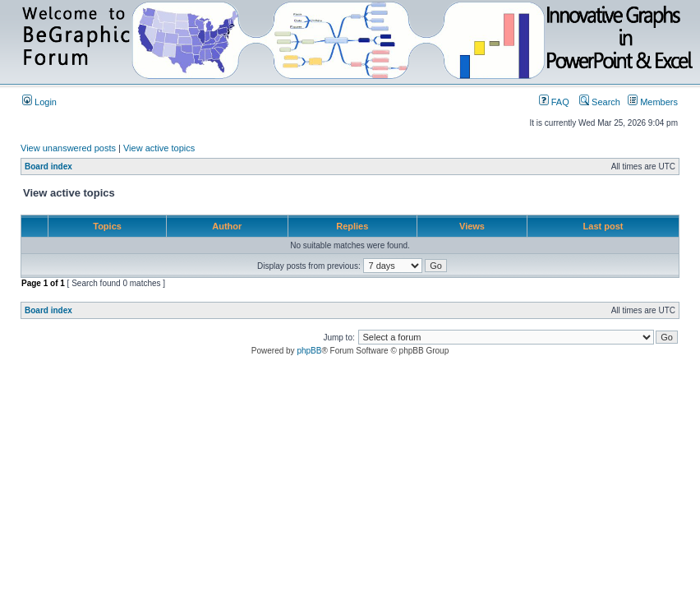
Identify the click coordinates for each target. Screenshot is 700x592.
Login (39, 102)
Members (653, 102)
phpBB (309, 351)
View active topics (159, 148)
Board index (48, 166)
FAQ (554, 102)
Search (600, 102)
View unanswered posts (68, 148)
